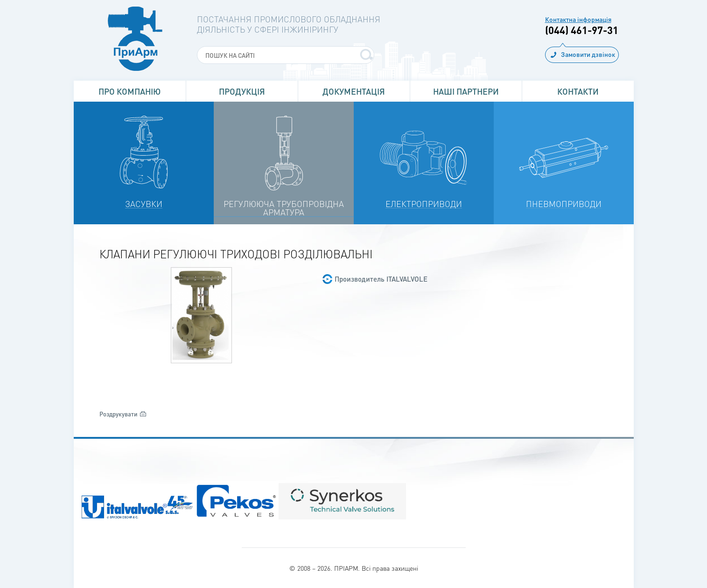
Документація (354, 91)
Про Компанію (129, 91)
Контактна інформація (578, 19)
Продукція (242, 91)
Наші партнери (466, 91)
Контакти (578, 91)
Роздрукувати (119, 414)
